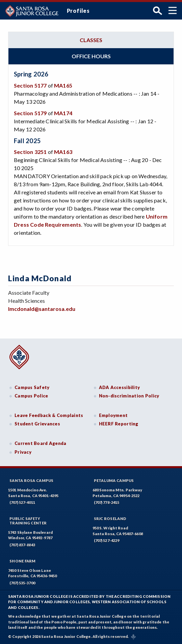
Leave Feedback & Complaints (49, 415)
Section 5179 (30, 113)
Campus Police (31, 396)
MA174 (63, 113)
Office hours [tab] (91, 56)
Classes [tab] (91, 40)
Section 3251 (30, 152)
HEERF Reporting (119, 424)
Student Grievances (37, 424)
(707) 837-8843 (22, 545)
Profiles (78, 11)
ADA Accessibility (120, 387)
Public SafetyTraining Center (28, 521)
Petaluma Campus (114, 480)
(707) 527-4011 (22, 502)
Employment (113, 415)
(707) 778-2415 (107, 502)
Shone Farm (23, 561)
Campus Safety (32, 387)
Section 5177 (30, 85)
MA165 (63, 85)
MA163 (63, 152)
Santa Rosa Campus (32, 480)
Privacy (23, 452)
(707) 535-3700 (22, 583)
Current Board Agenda (41, 443)
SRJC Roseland (110, 519)
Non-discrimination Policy (129, 396)
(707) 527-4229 (107, 540)
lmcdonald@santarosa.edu (42, 309)
